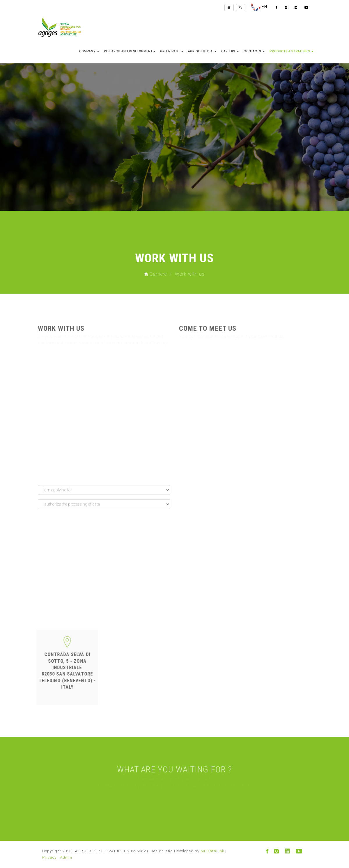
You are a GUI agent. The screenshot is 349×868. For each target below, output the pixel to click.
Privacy (49, 857)
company (89, 51)
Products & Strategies (291, 51)
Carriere (156, 274)
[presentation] (82, 571)
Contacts (254, 51)
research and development (130, 51)
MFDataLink (212, 851)
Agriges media (202, 51)
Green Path (172, 51)
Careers (230, 51)
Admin (66, 857)
